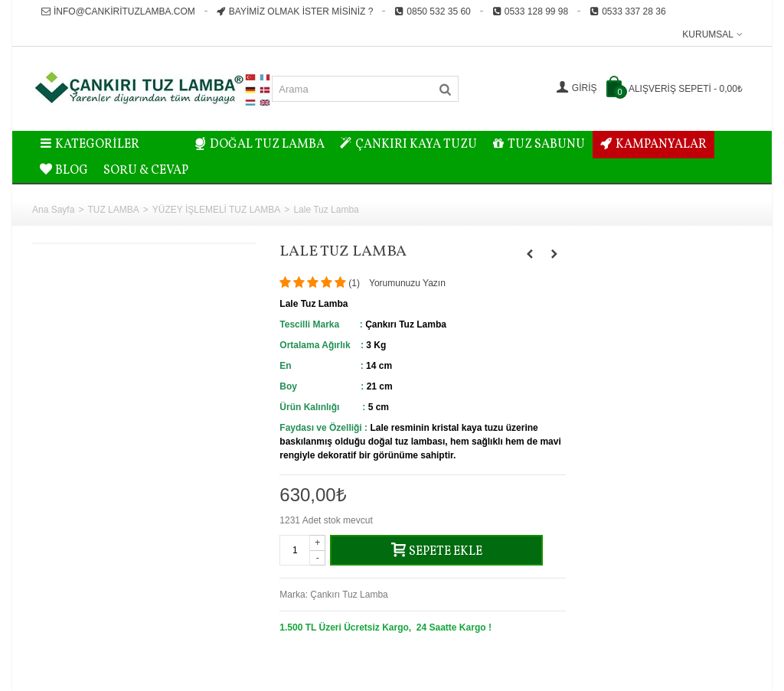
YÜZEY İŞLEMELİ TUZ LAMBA (217, 210)
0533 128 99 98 (530, 11)
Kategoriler (90, 145)
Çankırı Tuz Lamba (349, 595)
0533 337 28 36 (627, 11)
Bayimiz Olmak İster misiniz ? (295, 11)
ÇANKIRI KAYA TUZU (408, 145)
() (354, 283)
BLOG (64, 171)
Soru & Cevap (146, 171)
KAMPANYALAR (653, 145)
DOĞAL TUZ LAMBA (260, 145)
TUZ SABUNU (539, 145)
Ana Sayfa (53, 210)
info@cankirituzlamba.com (118, 11)
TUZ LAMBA (113, 210)
